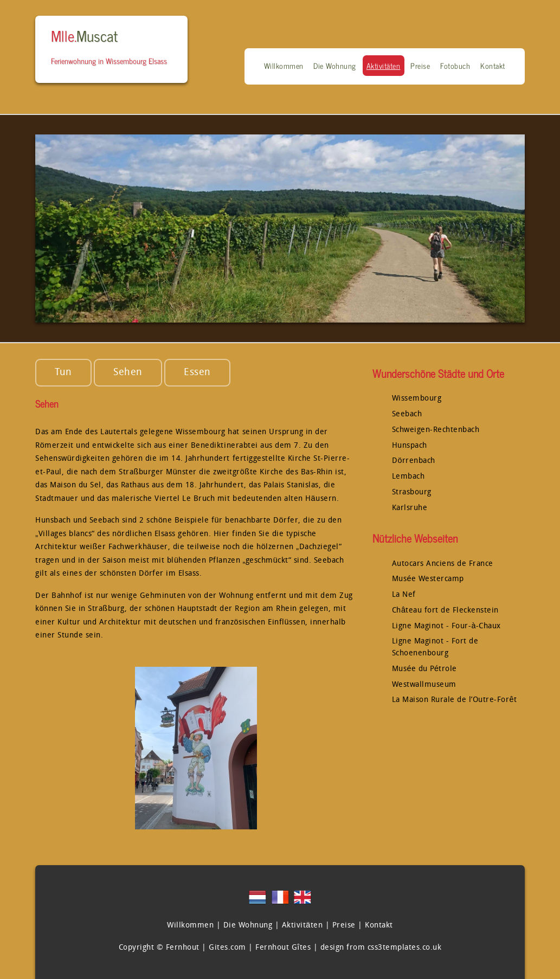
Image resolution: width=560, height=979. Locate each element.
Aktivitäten (384, 66)
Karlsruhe (410, 508)
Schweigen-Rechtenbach (436, 430)
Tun (63, 373)
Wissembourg (417, 399)
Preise (420, 66)
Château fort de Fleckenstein (445, 611)
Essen (197, 373)
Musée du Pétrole (424, 669)
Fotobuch (455, 66)
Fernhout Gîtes (283, 948)
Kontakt (493, 66)
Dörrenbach (414, 461)
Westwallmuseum (424, 685)
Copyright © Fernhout (159, 948)
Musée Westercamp (428, 579)
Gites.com (227, 948)
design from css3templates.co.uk (381, 948)
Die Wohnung (335, 66)
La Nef (404, 595)
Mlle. (84, 35)
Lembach (408, 477)
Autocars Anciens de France (443, 564)
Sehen (128, 373)
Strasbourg (412, 492)
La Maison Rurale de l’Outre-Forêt (455, 700)
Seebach (407, 414)
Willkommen (284, 66)
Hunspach (410, 446)
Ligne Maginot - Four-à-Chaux (446, 626)
